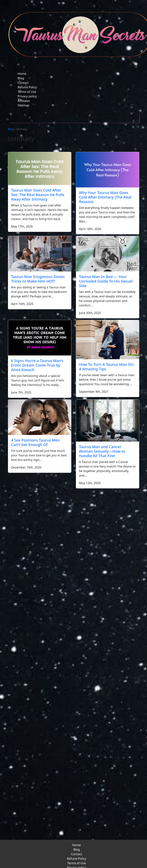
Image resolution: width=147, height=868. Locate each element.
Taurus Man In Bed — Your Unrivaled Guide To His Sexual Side (106, 281)
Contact (23, 83)
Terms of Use (27, 92)
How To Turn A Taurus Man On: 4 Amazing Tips (107, 367)
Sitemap (24, 105)
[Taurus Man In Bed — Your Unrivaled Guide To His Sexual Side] (108, 254)
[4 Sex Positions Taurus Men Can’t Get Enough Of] (40, 417)
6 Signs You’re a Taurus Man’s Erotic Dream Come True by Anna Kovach (37, 365)
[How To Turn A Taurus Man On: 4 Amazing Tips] (108, 340)
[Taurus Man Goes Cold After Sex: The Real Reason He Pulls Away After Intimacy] (40, 168)
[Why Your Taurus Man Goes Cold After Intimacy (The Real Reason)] (108, 170)
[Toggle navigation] (15, 117)
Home (22, 74)
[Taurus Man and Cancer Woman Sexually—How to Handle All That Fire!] (108, 421)
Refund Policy (27, 87)
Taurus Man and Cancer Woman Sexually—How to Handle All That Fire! (102, 451)
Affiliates (24, 101)
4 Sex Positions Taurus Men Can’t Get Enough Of (36, 442)
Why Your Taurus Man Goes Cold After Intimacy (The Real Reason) (105, 197)
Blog (21, 78)
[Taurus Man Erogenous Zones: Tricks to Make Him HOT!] (40, 254)
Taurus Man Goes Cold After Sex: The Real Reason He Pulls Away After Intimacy (38, 195)
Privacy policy (27, 96)
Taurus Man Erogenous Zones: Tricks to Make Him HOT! (38, 279)
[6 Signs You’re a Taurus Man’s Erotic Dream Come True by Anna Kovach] (40, 338)
